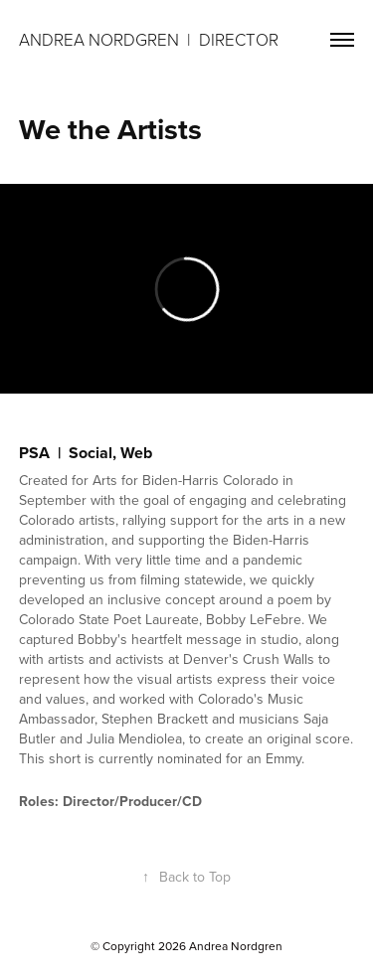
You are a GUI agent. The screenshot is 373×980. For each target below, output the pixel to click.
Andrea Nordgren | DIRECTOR (151, 39)
